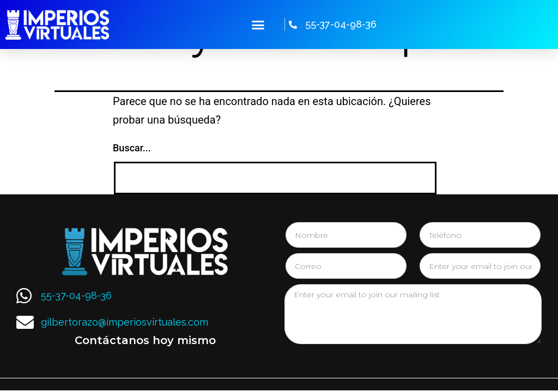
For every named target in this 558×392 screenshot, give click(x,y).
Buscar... (132, 148)
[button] (258, 24)
